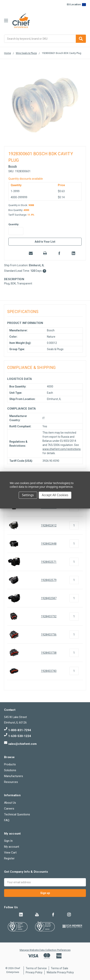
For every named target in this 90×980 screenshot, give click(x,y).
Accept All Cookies (55, 495)
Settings (28, 495)
